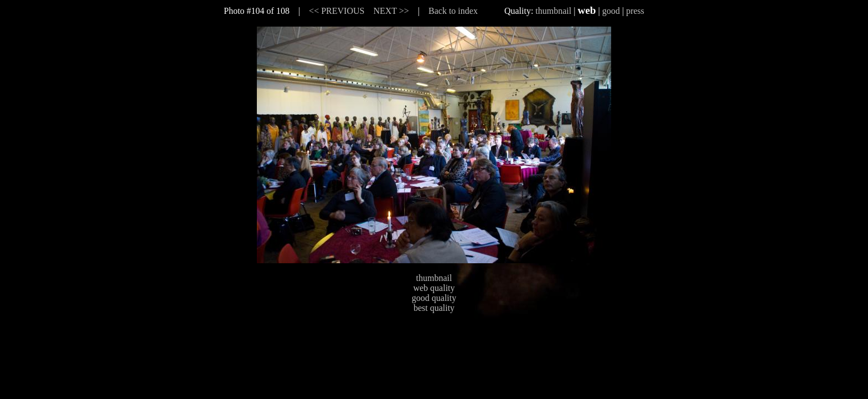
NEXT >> (391, 11)
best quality (434, 308)
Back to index (453, 11)
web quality (434, 288)
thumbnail (553, 11)
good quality (434, 298)
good (611, 11)
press (635, 11)
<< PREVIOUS (337, 11)
